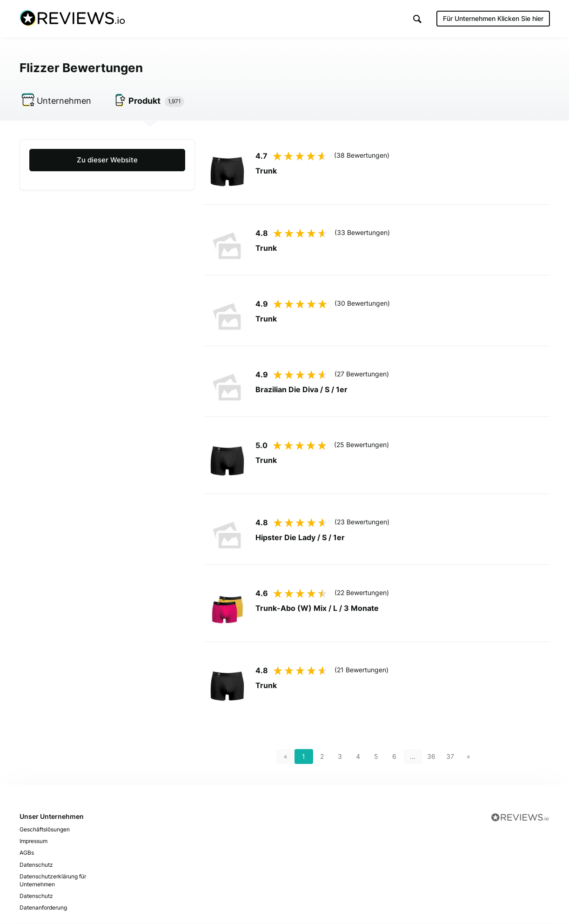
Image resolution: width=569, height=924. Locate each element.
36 (431, 758)
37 (450, 758)
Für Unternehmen (493, 18)
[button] (417, 19)
